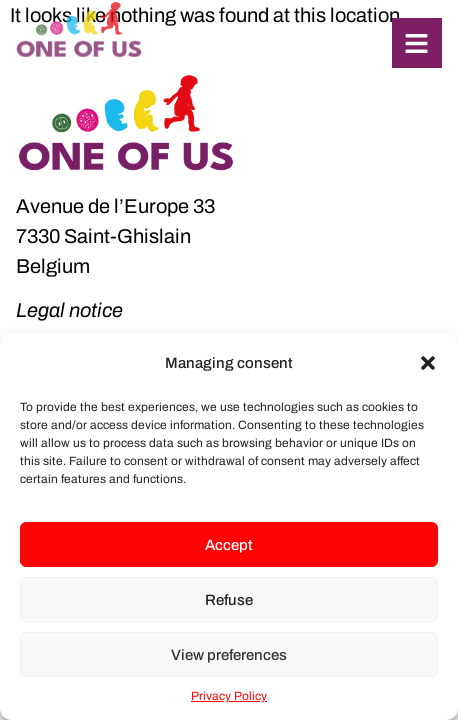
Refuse (229, 600)
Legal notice (69, 310)
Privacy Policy (229, 696)
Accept (229, 545)
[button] (428, 363)
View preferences (229, 655)
